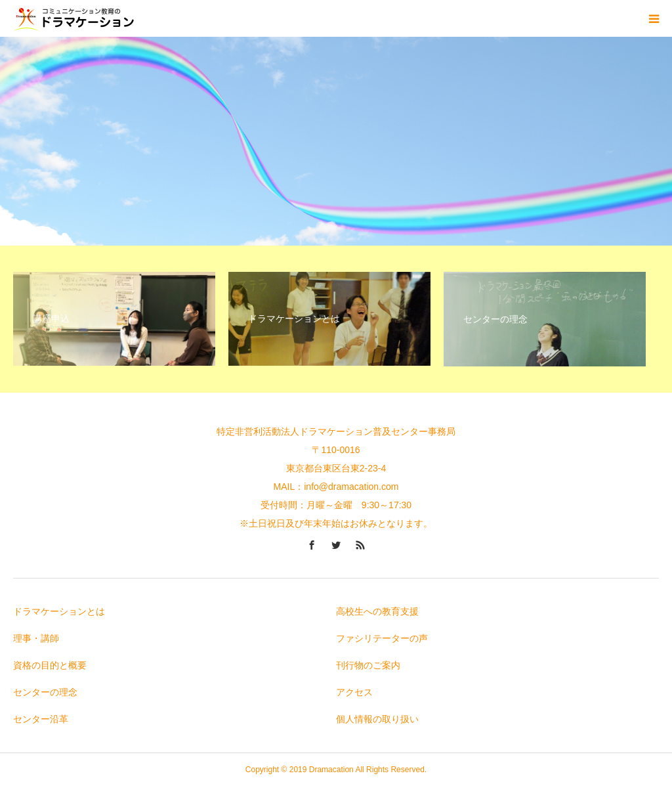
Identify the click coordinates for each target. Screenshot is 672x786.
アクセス (354, 692)
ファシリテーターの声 (382, 638)
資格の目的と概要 (50, 665)
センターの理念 (45, 692)
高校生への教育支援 (377, 611)
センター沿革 (41, 719)
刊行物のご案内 (368, 665)
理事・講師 (36, 638)
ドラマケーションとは (59, 611)
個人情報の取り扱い (377, 719)
